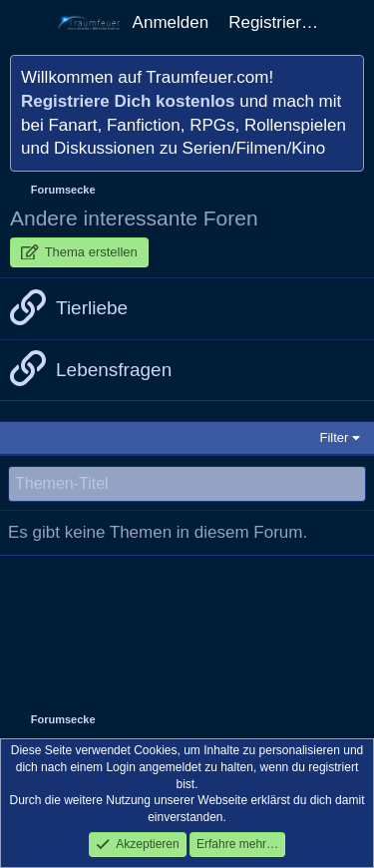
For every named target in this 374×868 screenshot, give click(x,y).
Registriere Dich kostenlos (128, 101)
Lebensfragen (114, 370)
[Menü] (27, 23)
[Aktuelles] (349, 23)
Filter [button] (335, 437)
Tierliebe (92, 308)
